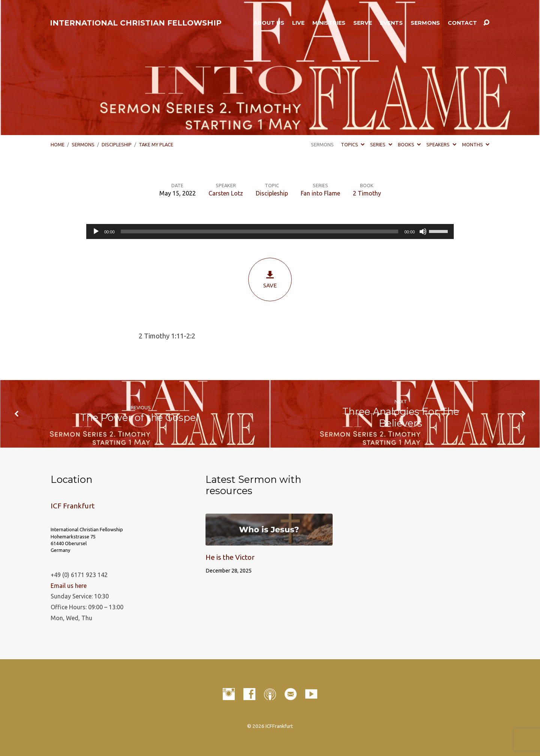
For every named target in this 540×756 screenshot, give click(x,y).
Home (58, 144)
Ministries (329, 23)
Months (476, 144)
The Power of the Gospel (139, 417)
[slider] (260, 231)
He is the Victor (230, 557)
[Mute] (423, 231)
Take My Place (156, 144)
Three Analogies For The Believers (401, 417)
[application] (270, 231)
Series (381, 144)
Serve (363, 23)
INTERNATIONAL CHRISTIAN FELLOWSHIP (136, 23)
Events (391, 23)
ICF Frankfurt (73, 506)
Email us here (69, 586)
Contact (462, 23)
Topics (353, 144)
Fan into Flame (320, 193)
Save (270, 279)
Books (409, 144)
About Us (269, 23)
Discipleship (117, 144)
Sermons (425, 23)
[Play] (96, 231)
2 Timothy (367, 193)
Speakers (441, 144)
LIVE (298, 23)
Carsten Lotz (226, 193)
